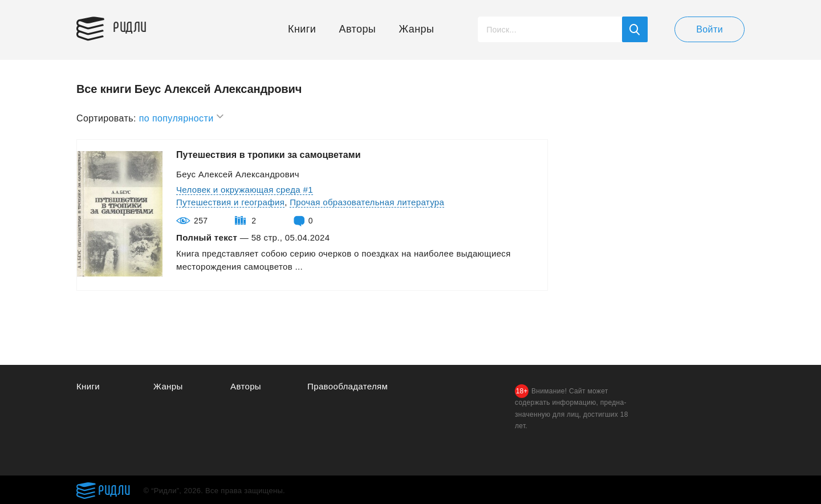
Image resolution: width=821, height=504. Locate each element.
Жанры (417, 29)
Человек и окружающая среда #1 (245, 190)
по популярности (182, 117)
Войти (710, 29)
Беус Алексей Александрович (238, 174)
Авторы (358, 29)
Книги (302, 29)
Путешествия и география (230, 202)
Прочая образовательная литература (367, 202)
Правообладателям (347, 386)
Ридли (130, 26)
